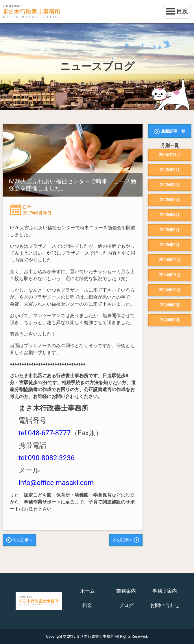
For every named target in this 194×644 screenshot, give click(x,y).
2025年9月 (170, 170)
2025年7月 (170, 200)
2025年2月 (170, 245)
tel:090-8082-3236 (47, 458)
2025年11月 (170, 155)
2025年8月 (170, 185)
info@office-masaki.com (56, 483)
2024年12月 (170, 260)
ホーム (87, 591)
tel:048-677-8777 (45, 433)
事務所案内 (165, 591)
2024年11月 (170, 275)
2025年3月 (170, 230)
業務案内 (126, 591)
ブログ (126, 605)
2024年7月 (170, 320)
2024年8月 (170, 305)
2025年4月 (170, 215)
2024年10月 (170, 290)
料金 (87, 605)
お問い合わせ (165, 605)
